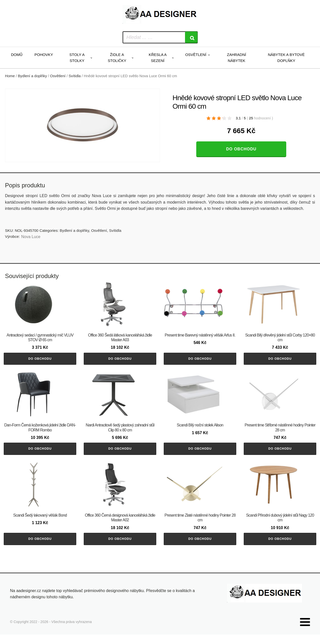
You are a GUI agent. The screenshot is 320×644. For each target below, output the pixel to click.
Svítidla (75, 76)
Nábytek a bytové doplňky (286, 58)
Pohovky (44, 55)
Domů (17, 55)
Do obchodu (241, 149)
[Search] (191, 37)
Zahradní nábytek (237, 58)
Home (10, 76)
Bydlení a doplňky (32, 76)
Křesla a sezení (158, 58)
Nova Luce (31, 237)
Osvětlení (196, 55)
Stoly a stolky (77, 58)
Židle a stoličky (117, 58)
